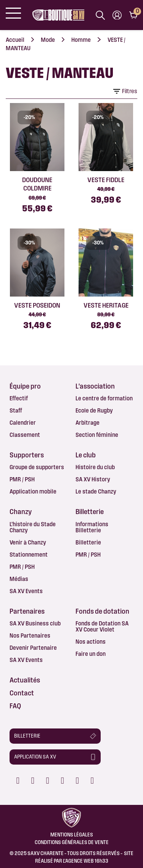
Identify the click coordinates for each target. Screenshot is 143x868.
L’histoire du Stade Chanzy (33, 527)
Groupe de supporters (37, 467)
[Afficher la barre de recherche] (100, 15)
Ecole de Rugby (94, 410)
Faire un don (91, 654)
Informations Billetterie (92, 527)
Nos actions (91, 642)
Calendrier (23, 423)
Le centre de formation (104, 398)
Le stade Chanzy (96, 491)
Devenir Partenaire (33, 648)
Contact (22, 693)
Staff (16, 410)
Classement (25, 435)
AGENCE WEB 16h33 (87, 861)
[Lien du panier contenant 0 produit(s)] (133, 15)
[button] (55, 736)
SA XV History (93, 479)
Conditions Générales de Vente (72, 842)
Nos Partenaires (30, 636)
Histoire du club (95, 467)
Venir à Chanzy (28, 542)
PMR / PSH (22, 479)
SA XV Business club (35, 623)
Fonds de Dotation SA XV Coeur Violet (102, 626)
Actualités (25, 680)
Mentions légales (72, 835)
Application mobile (33, 491)
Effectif (19, 398)
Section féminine (97, 435)
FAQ (15, 706)
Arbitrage (88, 423)
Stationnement (29, 555)
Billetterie (88, 542)
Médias (19, 579)
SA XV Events (26, 591)
